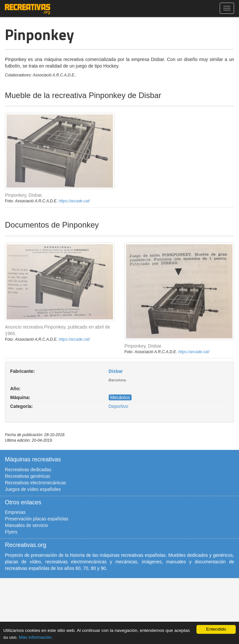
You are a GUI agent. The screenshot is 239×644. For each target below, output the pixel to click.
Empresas (15, 512)
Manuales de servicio (27, 525)
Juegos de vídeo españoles (33, 489)
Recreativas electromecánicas (36, 483)
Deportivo (119, 406)
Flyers (11, 532)
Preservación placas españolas (37, 519)
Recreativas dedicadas (28, 470)
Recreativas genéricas (28, 476)
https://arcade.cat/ (74, 201)
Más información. (36, 637)
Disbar (116, 371)
